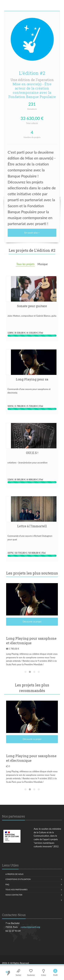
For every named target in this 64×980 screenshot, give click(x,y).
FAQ (7, 884)
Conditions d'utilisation (18, 879)
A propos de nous (14, 874)
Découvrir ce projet (32, 622)
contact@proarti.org (30, 927)
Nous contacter (14, 895)
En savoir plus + (32, 233)
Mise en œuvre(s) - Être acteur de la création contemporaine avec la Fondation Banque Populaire (32, 90)
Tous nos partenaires (16, 890)
